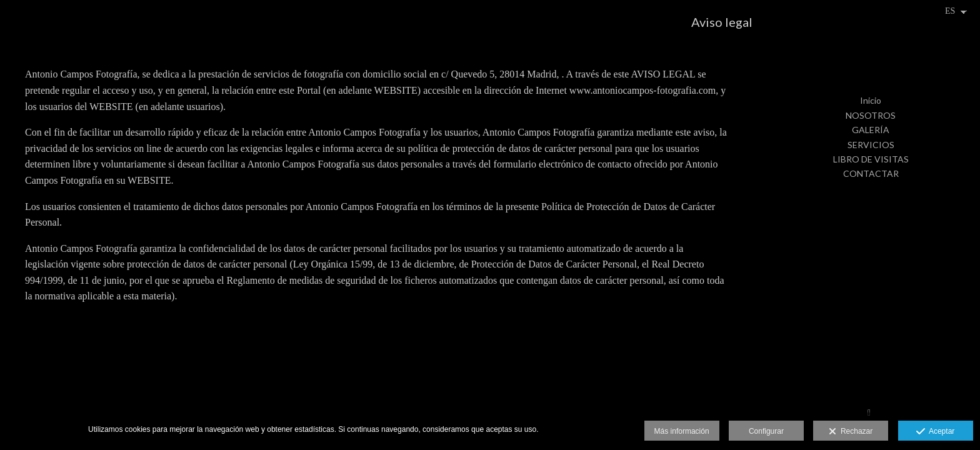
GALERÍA (871, 130)
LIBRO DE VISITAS (871, 159)
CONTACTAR (871, 173)
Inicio (871, 100)
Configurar (766, 431)
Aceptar (935, 432)
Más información (682, 431)
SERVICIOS (871, 145)
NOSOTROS (871, 115)
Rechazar (851, 432)
